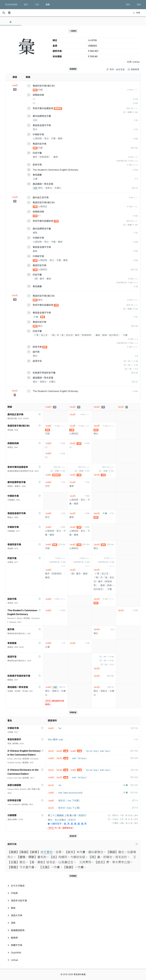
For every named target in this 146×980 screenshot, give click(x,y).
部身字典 (37, 165)
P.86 (136, 373)
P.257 (135, 785)
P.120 (135, 148)
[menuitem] (73, 886)
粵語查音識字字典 (42, 125)
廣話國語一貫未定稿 (43, 184)
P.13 (136, 800)
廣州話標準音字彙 (42, 116)
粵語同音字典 (39, 144)
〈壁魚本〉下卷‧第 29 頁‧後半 (124, 815)
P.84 (136, 326)
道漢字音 (37, 361)
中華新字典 (38, 134)
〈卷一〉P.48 (132, 361)
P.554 (135, 751)
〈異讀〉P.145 (132, 112)
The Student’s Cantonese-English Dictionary (55, 170)
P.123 (135, 270)
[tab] (11, 22)
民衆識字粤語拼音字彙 (44, 373)
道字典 (36, 352)
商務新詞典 (38, 95)
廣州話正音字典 (41, 197)
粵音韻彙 (37, 175)
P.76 (133, 108)
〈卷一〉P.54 (132, 365)
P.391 (135, 770)
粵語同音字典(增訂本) (44, 86)
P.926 (135, 777)
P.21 (136, 188)
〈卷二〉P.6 (132, 369)
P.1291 (135, 758)
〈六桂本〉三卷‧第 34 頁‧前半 (124, 819)
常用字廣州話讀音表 (43, 108)
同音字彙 (37, 153)
